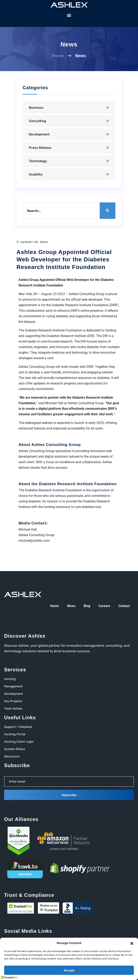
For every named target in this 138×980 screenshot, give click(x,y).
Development (39, 134)
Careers (104, 606)
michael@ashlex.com (34, 541)
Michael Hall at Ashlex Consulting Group (74, 403)
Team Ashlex (13, 709)
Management (13, 686)
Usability (36, 174)
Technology (38, 161)
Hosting (10, 679)
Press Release (40, 148)
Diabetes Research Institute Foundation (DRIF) (85, 305)
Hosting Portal (15, 734)
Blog (87, 606)
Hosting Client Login (19, 742)
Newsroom (12, 756)
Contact (124, 606)
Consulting (37, 121)
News (71, 606)
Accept (69, 970)
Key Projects (13, 701)
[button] (132, 943)
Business (36, 108)
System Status (15, 749)
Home (58, 56)
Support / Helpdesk (18, 727)
